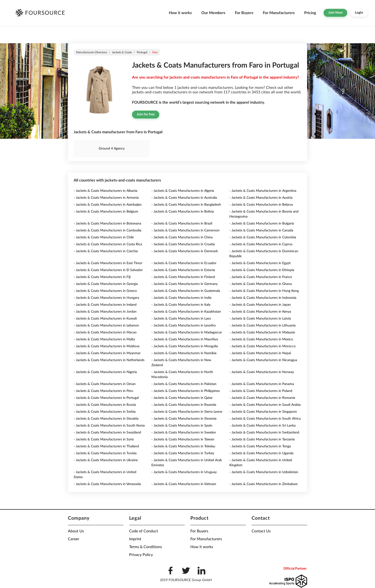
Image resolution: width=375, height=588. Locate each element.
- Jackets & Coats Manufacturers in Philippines (186, 391)
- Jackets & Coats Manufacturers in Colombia (263, 237)
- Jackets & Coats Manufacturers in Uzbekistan (264, 472)
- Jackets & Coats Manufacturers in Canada (261, 230)
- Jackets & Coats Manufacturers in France (261, 277)
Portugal (142, 52)
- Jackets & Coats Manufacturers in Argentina (263, 191)
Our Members (213, 13)
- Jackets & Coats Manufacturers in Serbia (105, 412)
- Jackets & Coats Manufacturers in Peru (103, 391)
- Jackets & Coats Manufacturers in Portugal (106, 398)
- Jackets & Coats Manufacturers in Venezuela (107, 484)
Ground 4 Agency (112, 149)
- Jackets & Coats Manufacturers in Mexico (261, 339)
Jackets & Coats (122, 52)
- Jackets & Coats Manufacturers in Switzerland (264, 433)
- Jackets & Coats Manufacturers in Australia (184, 198)
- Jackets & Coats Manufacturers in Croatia (183, 244)
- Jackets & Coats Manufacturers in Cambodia (108, 230)
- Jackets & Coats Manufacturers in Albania (105, 191)
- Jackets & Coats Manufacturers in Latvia (260, 319)
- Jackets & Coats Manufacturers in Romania (262, 398)
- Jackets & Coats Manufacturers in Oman (105, 384)
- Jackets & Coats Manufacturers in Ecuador (184, 263)
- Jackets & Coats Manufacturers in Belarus (261, 205)
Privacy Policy (141, 555)
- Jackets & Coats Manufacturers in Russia (105, 405)
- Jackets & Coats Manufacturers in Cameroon (185, 230)
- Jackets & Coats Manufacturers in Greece (105, 291)
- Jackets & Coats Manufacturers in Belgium (106, 212)
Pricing (310, 13)
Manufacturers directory (91, 52)
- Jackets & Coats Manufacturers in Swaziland (107, 433)
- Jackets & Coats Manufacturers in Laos (181, 319)
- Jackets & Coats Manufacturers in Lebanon (106, 326)
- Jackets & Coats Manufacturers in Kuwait (105, 319)
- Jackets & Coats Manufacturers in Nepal (260, 353)
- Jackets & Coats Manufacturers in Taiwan (183, 439)
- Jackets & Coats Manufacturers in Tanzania (262, 439)
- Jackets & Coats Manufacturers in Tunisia (105, 453)
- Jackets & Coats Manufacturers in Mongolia (185, 346)
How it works (180, 13)
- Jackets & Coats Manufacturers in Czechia (106, 251)
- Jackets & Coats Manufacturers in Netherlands (109, 360)
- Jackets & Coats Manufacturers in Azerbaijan (108, 205)
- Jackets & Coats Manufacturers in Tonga (260, 446)
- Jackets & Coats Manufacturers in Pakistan (184, 384)
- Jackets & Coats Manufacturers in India (181, 298)
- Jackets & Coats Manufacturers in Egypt (260, 263)
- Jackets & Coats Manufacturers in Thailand (106, 446)
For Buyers (244, 13)
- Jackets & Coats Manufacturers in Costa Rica (108, 244)
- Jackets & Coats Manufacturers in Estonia (183, 270)
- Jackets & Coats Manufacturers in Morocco (262, 346)
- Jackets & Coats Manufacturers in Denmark (185, 251)
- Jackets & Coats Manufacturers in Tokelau (183, 446)
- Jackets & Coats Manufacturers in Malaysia (262, 332)
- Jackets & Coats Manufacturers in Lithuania (262, 326)
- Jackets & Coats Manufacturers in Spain (182, 426)
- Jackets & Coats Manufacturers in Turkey (183, 453)
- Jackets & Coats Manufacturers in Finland (183, 277)
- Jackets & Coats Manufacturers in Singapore (263, 412)
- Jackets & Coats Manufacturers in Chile (104, 237)
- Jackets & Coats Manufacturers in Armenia (106, 198)
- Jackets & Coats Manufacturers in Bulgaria (262, 224)
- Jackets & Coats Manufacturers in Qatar (182, 398)
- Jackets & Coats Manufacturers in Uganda (261, 453)
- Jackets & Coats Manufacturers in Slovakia (106, 419)
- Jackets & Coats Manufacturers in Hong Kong (264, 291)
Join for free (146, 114)
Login (359, 13)
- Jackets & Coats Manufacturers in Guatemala (186, 291)
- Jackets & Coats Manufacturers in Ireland (105, 305)
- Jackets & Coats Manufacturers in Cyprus (261, 244)
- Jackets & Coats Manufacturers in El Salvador (108, 270)
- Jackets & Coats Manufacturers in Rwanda (184, 405)
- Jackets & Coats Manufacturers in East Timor (108, 263)
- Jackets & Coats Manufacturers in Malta (104, 339)
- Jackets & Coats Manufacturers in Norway (262, 372)
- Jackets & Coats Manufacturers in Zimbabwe (263, 484)
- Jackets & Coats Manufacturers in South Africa (265, 419)
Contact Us (261, 531)
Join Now (335, 13)
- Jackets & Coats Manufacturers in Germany (185, 284)
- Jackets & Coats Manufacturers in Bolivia (183, 212)
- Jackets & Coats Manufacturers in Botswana (107, 224)
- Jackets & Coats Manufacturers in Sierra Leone (187, 412)
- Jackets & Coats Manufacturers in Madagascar (187, 332)
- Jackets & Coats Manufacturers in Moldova (107, 346)
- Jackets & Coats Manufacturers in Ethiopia (262, 270)
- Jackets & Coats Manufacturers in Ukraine (106, 460)
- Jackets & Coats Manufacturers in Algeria (183, 191)
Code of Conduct (144, 531)
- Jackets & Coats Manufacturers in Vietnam (184, 484)
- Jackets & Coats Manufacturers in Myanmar (107, 353)
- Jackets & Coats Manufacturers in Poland (261, 391)
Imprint (135, 539)
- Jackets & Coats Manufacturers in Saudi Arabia (265, 405)
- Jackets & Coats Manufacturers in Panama (262, 384)
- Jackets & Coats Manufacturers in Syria (104, 439)
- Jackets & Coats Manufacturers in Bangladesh (186, 205)
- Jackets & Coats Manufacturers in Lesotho (184, 326)
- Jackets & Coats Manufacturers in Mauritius (185, 339)
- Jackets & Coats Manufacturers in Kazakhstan (186, 312)
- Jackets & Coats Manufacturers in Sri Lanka (262, 426)
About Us (76, 531)
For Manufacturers (279, 13)
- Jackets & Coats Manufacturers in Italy (181, 305)
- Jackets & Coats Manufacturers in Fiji (102, 277)
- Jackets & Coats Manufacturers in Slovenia (184, 419)
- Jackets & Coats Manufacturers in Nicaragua (263, 360)
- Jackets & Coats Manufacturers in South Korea (109, 426)
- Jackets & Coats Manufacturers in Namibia (184, 353)
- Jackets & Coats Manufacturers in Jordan (105, 312)
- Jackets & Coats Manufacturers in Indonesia (263, 298)
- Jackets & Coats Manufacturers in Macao (105, 332)
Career (74, 539)
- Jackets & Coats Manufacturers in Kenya (260, 312)
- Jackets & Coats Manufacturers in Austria (261, 198)
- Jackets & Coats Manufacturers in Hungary (106, 298)
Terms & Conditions (146, 547)
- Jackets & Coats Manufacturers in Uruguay (184, 472)
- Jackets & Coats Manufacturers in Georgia (106, 284)
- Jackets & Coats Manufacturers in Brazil (182, 224)
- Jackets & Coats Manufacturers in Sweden (184, 433)
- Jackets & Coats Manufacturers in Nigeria (105, 372)
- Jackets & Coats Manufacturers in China (182, 237)
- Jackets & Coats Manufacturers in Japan (260, 305)
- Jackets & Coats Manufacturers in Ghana (261, 284)
